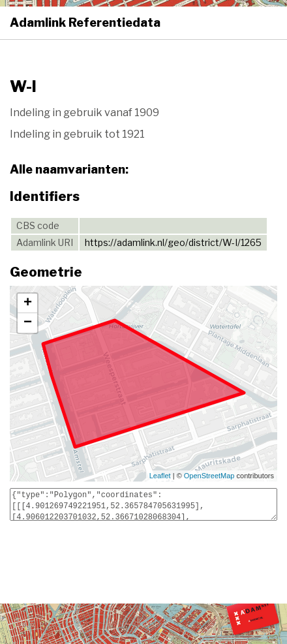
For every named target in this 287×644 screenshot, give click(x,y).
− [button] (28, 323)
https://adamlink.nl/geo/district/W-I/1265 (173, 242)
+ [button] (28, 303)
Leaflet (160, 476)
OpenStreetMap (209, 476)
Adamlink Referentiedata (85, 23)
